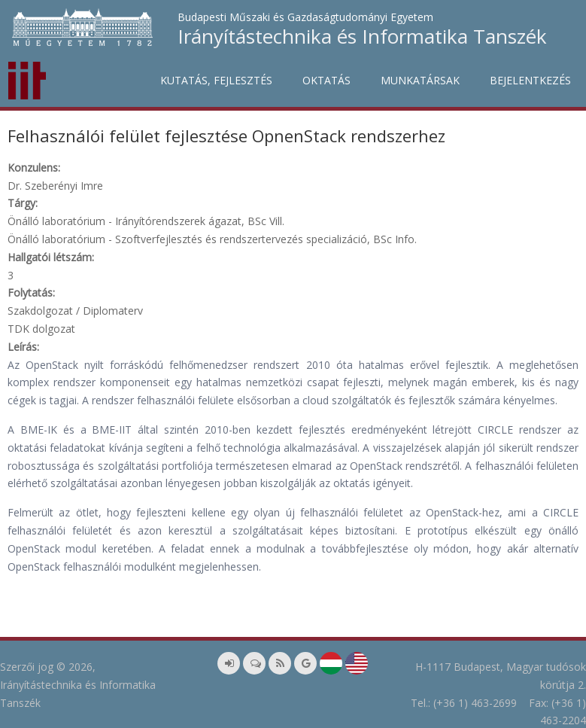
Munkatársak (420, 80)
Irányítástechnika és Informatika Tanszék (362, 36)
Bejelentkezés (530, 80)
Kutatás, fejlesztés (216, 80)
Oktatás (326, 80)
